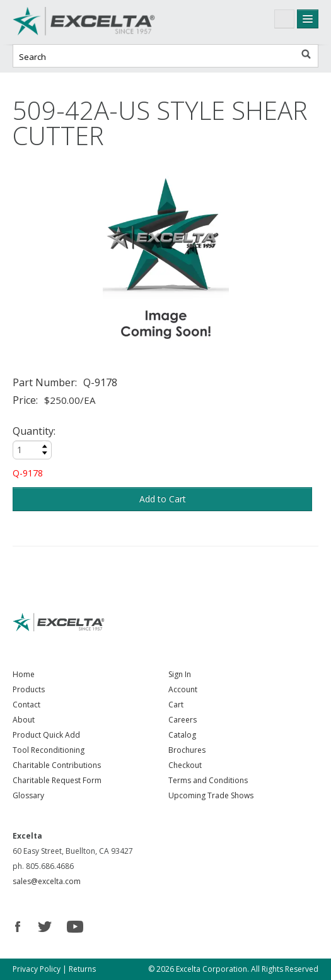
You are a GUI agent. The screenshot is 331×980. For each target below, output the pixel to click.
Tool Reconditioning (49, 750)
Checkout (185, 765)
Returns (82, 969)
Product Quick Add (46, 735)
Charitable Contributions (57, 765)
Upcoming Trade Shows (211, 795)
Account (183, 689)
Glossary (28, 795)
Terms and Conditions (208, 780)
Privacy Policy (37, 969)
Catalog (182, 735)
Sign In (180, 674)
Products (29, 689)
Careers (183, 720)
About (24, 720)
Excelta (107, 22)
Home (24, 674)
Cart (176, 705)
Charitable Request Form (57, 780)
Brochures (187, 750)
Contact (26, 705)
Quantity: (34, 431)
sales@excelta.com (47, 881)
